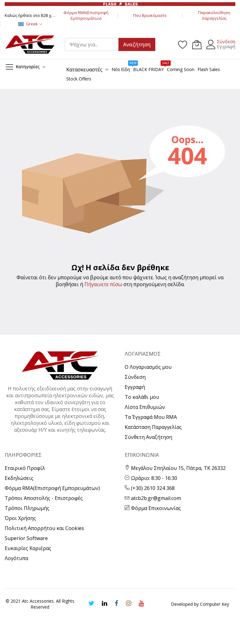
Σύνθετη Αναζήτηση (148, 437)
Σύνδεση (226, 41)
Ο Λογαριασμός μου (148, 367)
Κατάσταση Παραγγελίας (153, 427)
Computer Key (215, 604)
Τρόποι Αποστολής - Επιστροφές (44, 498)
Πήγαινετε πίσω (103, 284)
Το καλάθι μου (142, 397)
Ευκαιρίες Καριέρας (28, 548)
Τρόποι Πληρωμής (27, 508)
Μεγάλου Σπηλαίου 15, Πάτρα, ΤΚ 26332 (175, 468)
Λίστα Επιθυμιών (145, 407)
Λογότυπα (16, 558)
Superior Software (26, 538)
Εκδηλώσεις (19, 478)
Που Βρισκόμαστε (150, 15)
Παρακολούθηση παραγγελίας (214, 15)
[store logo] (30, 44)
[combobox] (94, 44)
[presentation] (47, 632)
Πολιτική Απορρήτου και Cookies (44, 528)
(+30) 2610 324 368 (150, 488)
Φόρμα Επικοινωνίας (153, 508)
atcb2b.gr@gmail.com (153, 498)
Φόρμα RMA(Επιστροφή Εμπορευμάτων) (86, 15)
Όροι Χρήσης (20, 518)
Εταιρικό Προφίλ (25, 468)
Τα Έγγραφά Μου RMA (151, 417)
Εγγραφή (226, 46)
